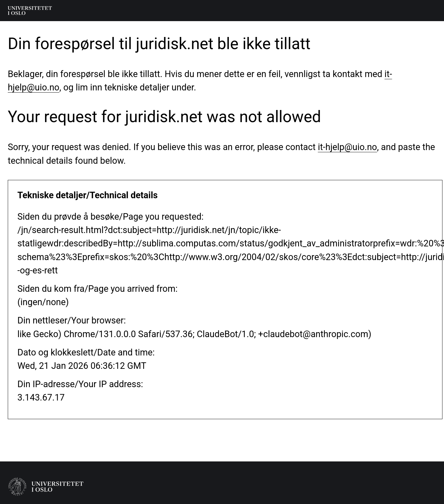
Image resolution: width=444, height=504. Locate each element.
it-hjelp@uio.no (348, 147)
